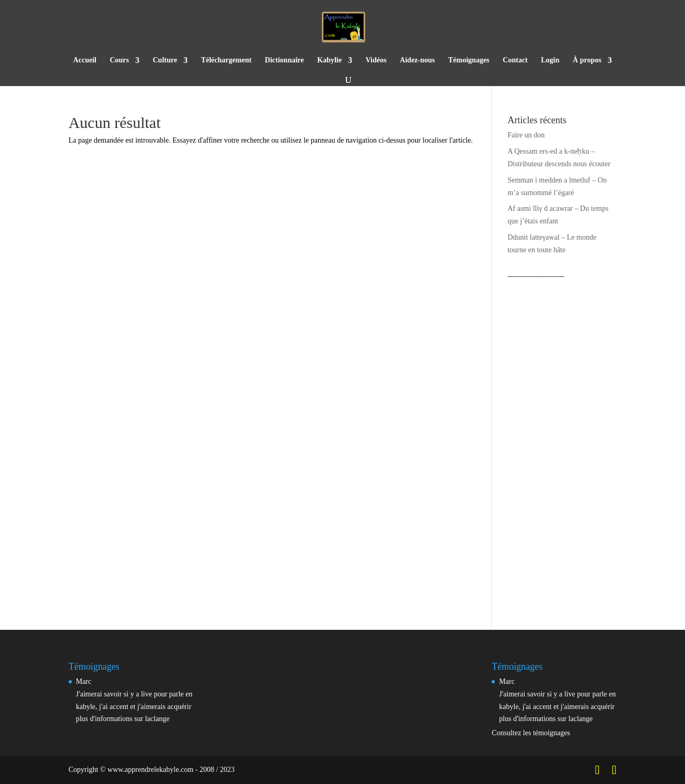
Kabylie (329, 60)
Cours (119, 60)
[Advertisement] (562, 442)
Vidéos (376, 60)
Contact (515, 60)
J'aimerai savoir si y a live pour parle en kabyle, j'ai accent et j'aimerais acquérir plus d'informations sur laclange (134, 707)
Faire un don (526, 135)
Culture (165, 60)
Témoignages (469, 60)
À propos (587, 60)
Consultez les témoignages (531, 733)
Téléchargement (226, 60)
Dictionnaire (284, 60)
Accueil (85, 60)
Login (550, 60)
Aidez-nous (417, 60)
